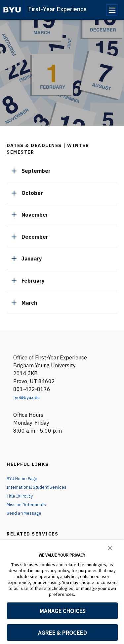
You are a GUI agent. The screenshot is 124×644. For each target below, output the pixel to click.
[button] (110, 547)
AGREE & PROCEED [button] (62, 633)
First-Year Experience (57, 9)
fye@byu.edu (29, 397)
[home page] (12, 10)
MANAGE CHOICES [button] (62, 611)
